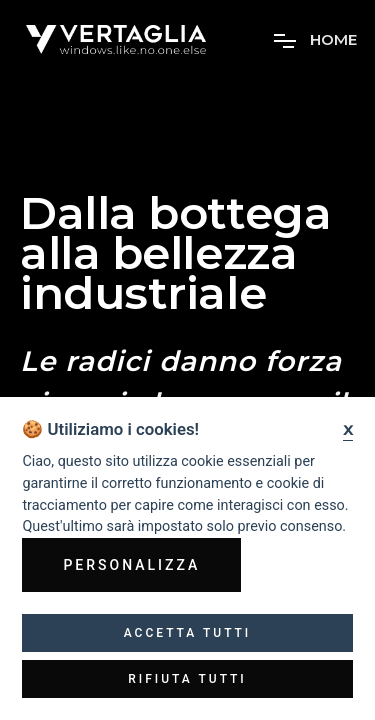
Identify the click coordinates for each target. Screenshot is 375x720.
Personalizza (131, 565)
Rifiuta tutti (187, 679)
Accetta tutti (188, 633)
